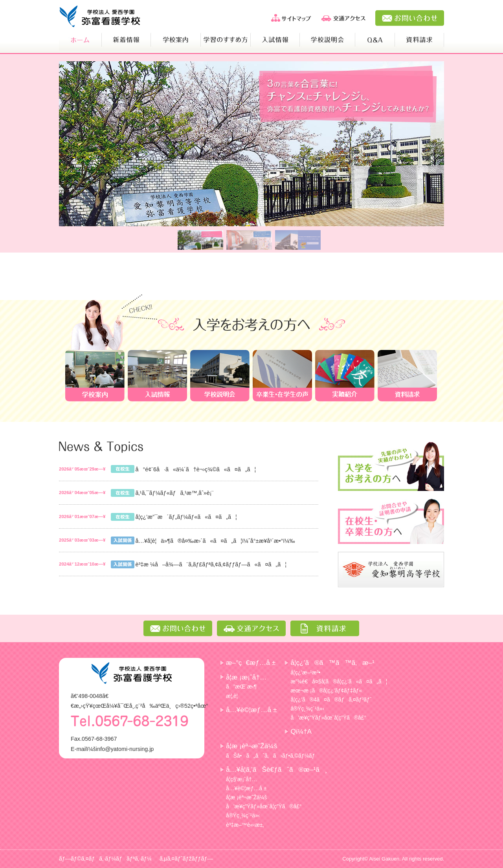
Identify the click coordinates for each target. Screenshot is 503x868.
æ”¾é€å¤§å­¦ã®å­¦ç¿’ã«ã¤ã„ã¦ (339, 681)
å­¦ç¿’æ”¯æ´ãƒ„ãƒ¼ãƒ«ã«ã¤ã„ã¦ (186, 517)
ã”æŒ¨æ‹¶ (241, 687)
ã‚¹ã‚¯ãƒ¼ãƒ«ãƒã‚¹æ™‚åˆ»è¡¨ (174, 493)
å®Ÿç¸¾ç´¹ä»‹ (307, 709)
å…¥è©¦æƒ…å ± (251, 710)
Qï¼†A (301, 731)
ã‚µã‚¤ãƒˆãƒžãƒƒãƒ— (186, 859)
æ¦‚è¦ (234, 696)
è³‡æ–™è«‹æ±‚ (245, 825)
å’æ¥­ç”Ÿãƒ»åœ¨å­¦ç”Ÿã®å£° (328, 718)
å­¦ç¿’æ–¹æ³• (305, 672)
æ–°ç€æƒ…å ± (251, 663)
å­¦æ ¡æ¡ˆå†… (246, 677)
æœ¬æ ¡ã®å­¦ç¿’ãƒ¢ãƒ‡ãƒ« (326, 690)
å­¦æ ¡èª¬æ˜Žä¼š (251, 746)
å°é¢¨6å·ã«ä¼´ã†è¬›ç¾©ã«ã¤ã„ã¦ (196, 469)
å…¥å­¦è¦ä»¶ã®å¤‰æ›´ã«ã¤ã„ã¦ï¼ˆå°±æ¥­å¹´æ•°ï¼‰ (215, 541)
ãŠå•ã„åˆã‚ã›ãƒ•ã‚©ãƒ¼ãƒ (271, 756)
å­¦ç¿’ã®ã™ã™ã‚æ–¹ (332, 663)
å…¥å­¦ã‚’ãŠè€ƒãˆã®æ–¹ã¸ (277, 769)
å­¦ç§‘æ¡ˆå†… (242, 779)
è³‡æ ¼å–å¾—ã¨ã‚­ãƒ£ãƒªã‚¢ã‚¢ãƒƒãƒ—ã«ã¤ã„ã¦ (211, 564)
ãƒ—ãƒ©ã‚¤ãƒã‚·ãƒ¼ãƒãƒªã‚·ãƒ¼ (105, 859)
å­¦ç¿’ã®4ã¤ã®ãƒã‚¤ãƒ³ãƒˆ (331, 700)
